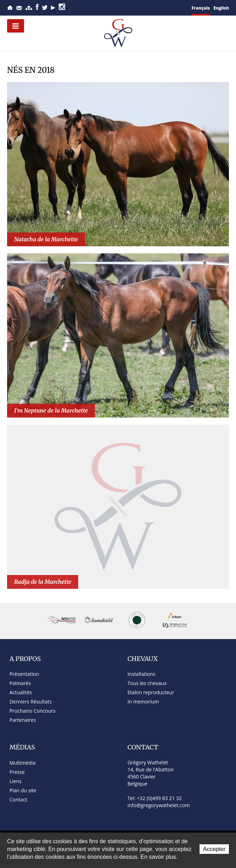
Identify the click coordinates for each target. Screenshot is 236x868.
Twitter (45, 8)
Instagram (62, 7)
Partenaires (23, 720)
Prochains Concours (33, 711)
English (221, 8)
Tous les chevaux (147, 683)
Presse (17, 772)
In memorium (143, 702)
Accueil (10, 8)
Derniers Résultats (31, 702)
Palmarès (20, 683)
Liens (16, 781)
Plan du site (29, 8)
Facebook (37, 7)
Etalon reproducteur (151, 692)
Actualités (21, 692)
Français (201, 8)
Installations (141, 674)
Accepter (214, 849)
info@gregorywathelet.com (159, 805)
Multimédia (23, 763)
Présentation (24, 674)
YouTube (53, 8)
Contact (19, 8)
